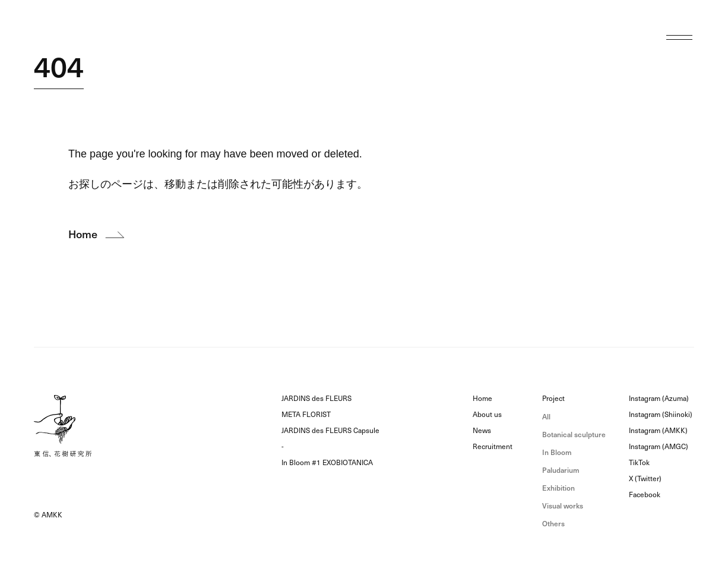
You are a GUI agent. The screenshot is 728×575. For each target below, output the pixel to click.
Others (553, 524)
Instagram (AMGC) (659, 447)
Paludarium (561, 470)
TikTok (639, 463)
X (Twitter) (645, 479)
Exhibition (558, 488)
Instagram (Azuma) (659, 399)
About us (487, 415)
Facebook (645, 495)
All (546, 417)
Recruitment (493, 447)
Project (553, 399)
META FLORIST (306, 415)
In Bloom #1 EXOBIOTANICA (327, 463)
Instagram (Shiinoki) (661, 415)
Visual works (563, 506)
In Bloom (557, 452)
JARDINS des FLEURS (316, 399)
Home (482, 399)
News (482, 431)
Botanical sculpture (574, 435)
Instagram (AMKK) (658, 431)
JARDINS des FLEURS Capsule (330, 431)
